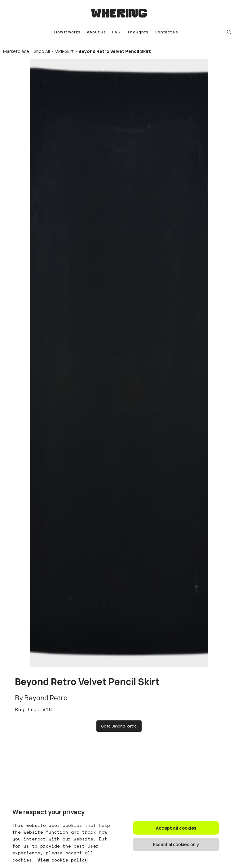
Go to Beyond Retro (119, 726)
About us (96, 32)
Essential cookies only (176, 844)
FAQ (117, 32)
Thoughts (138, 32)
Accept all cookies (176, 828)
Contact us (166, 32)
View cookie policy (61, 860)
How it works (67, 32)
